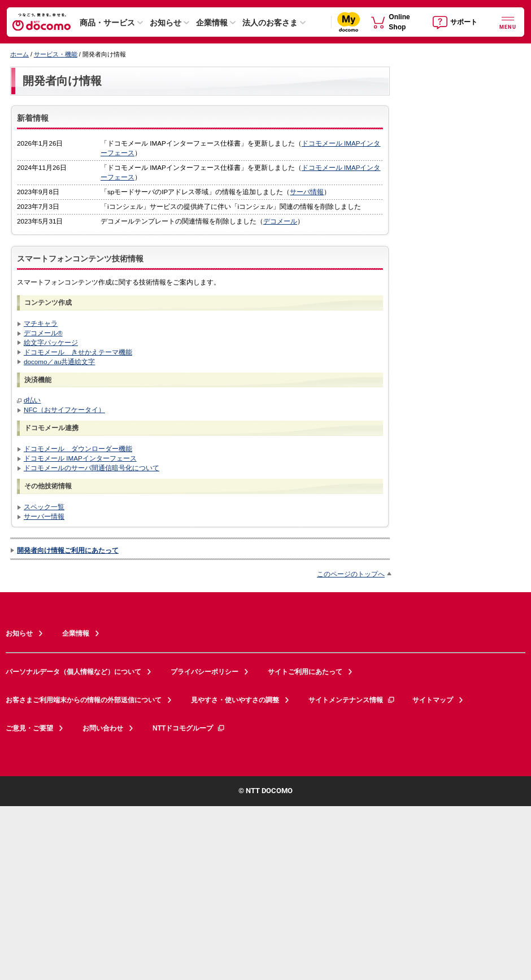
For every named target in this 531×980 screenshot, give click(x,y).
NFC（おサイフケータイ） (64, 410)
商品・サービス (107, 23)
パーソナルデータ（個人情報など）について (73, 672)
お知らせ (166, 23)
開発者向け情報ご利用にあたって (68, 550)
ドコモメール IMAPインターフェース (80, 458)
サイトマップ (433, 700)
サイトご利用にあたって (305, 672)
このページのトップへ (351, 574)
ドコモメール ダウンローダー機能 (78, 449)
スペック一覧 (44, 507)
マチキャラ (41, 323)
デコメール (280, 221)
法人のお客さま (270, 23)
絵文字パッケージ (51, 342)
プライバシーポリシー (204, 672)
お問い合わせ (103, 728)
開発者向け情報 (62, 81)
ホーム (19, 54)
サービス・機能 (56, 54)
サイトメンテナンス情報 (352, 700)
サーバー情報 (44, 516)
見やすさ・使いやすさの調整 (235, 700)
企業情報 (212, 23)
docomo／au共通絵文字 (59, 362)
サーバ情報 (307, 192)
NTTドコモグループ (189, 728)
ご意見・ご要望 (29, 728)
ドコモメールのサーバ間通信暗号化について (92, 468)
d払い (32, 400)
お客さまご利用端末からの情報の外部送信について (84, 700)
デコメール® (43, 333)
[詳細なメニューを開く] (508, 22)
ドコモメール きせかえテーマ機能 (78, 352)
